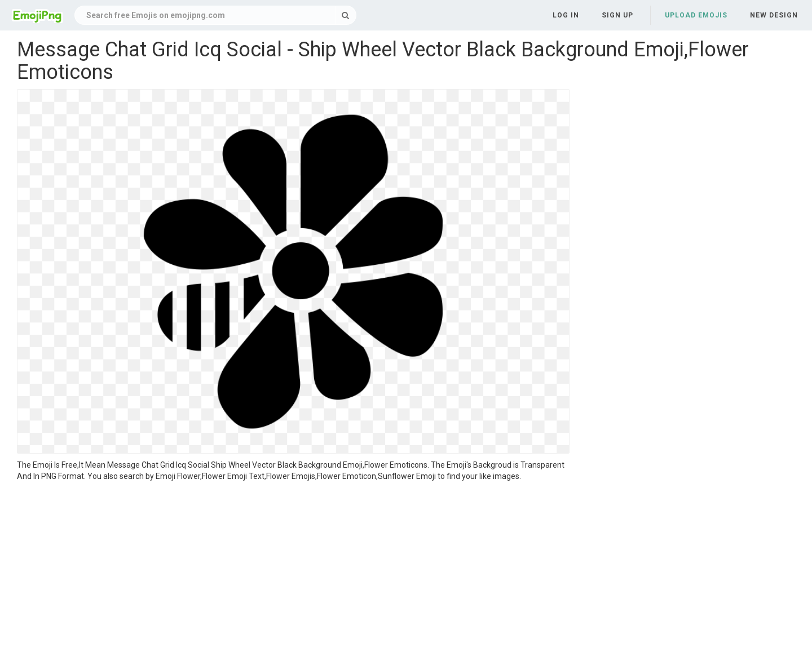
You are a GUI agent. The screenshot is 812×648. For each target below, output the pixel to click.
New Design (774, 15)
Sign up (617, 15)
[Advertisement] (293, 566)
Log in (566, 15)
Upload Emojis (696, 15)
